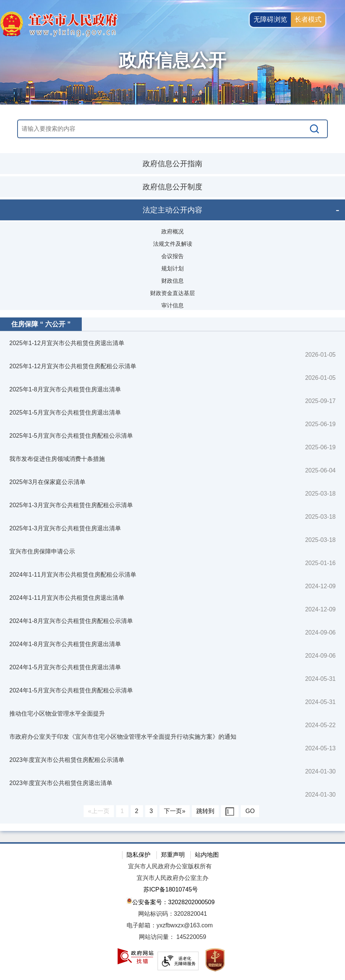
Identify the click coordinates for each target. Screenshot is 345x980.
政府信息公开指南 (172, 164)
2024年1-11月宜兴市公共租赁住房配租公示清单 (73, 575)
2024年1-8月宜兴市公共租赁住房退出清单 (65, 644)
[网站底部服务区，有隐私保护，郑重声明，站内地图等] (172, 911)
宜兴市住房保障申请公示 (42, 551)
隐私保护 (139, 855)
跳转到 (205, 811)
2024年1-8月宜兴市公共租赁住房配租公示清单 (71, 621)
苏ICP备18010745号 (171, 889)
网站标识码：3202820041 (173, 914)
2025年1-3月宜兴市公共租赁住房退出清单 (65, 528)
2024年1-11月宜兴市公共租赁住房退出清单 (67, 598)
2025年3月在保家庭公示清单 (48, 482)
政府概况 (172, 231)
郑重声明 (173, 855)
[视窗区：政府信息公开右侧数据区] (172, 570)
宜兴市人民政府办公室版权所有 (170, 866)
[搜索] (315, 129)
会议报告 (172, 256)
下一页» (175, 811)
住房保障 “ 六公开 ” (41, 324)
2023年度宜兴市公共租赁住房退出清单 (61, 783)
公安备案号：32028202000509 (171, 901)
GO (250, 811)
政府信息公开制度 (172, 187)
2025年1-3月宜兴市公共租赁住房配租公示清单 (71, 505)
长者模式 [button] (308, 19)
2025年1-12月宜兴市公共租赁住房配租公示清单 (73, 366)
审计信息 (172, 305)
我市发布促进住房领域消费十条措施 (57, 459)
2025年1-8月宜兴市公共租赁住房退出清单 (65, 389)
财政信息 (172, 281)
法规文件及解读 (173, 244)
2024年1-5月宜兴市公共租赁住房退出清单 (65, 667)
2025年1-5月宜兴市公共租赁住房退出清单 (65, 413)
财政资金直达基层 (172, 293)
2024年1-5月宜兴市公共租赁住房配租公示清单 (71, 690)
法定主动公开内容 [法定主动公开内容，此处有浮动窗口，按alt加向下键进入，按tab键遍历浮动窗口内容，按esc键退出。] (172, 210)
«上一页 (99, 811)
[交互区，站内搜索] (172, 129)
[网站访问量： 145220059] (172, 937)
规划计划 (172, 268)
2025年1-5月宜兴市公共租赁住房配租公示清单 (71, 436)
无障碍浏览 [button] (270, 19)
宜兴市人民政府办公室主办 (172, 878)
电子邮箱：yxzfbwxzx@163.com (170, 925)
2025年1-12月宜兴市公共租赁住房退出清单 (67, 343)
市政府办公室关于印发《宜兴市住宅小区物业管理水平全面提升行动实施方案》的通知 (123, 737)
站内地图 (207, 855)
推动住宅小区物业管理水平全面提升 (57, 714)
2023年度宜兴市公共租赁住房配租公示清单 (67, 760)
